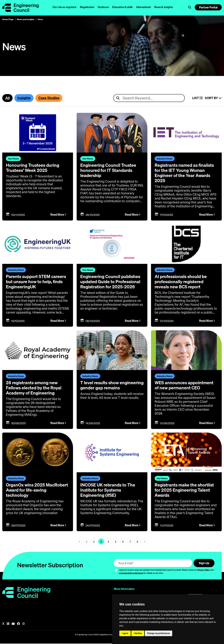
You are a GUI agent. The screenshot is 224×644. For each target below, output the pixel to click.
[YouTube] (13, 624)
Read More (57, 215)
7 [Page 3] (130, 542)
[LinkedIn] (8, 624)
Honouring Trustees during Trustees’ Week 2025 (34, 168)
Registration (87, 7)
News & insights (163, 7)
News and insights (26, 19)
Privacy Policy (204, 570)
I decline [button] (138, 633)
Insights (24, 98)
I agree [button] (125, 633)
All (8, 98)
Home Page (8, 19)
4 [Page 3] (108, 542)
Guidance (103, 7)
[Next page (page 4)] (145, 542)
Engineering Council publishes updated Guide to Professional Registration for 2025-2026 (111, 282)
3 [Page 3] (101, 542)
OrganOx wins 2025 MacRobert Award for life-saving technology (32, 490)
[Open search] (190, 7)
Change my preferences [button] (158, 633)
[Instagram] (23, 624)
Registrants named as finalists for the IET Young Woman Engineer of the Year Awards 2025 (186, 173)
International (144, 7)
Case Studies (50, 98)
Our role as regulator (65, 7)
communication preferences (131, 573)
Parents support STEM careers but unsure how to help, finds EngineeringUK (37, 282)
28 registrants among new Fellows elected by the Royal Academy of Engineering (35, 388)
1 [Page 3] (87, 542)
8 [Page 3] (137, 542)
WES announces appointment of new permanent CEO (185, 385)
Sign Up (203, 563)
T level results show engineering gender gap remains (105, 388)
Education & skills (122, 7)
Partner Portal (208, 7)
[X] (3, 624)
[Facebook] (18, 624)
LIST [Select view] (197, 98)
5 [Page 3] (116, 542)
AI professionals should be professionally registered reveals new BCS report (182, 282)
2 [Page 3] (94, 542)
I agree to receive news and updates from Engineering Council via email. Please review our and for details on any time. (166, 572)
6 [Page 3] (123, 542)
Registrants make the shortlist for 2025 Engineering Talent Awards (186, 490)
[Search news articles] (149, 98)
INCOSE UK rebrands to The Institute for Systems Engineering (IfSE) (109, 490)
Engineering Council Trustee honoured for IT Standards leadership (109, 171)
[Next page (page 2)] (79, 542)
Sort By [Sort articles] (213, 98)
